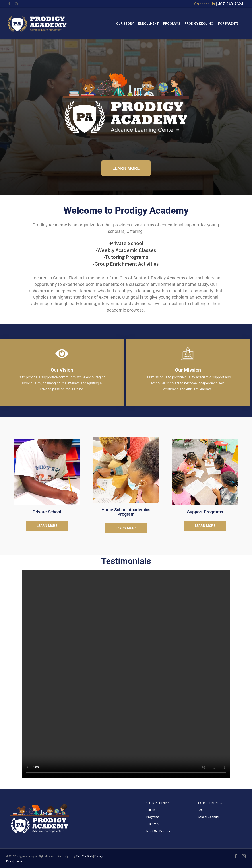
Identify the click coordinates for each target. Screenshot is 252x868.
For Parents (228, 23)
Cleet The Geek (84, 856)
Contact (19, 861)
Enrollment (148, 23)
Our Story (125, 23)
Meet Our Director (158, 831)
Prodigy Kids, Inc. (199, 23)
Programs (172, 23)
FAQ (201, 810)
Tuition (151, 810)
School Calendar (209, 817)
